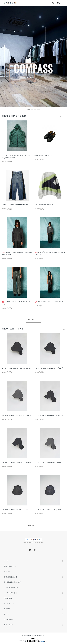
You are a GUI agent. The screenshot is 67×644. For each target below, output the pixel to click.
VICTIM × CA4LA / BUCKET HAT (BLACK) (16, 510)
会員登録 (7, 609)
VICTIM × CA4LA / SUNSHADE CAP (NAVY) (16, 462)
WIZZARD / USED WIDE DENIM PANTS (15, 205)
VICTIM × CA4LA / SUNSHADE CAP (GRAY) (49, 462)
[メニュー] (64, 3)
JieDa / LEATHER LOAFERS (44, 155)
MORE (31, 320)
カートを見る (8, 619)
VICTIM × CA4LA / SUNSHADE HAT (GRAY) (16, 415)
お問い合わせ (8, 625)
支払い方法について (11, 577)
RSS (6, 598)
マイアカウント (9, 603)
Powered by (33, 640)
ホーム (6, 561)
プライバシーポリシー (11, 587)
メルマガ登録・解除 (11, 593)
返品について (8, 572)
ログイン (7, 614)
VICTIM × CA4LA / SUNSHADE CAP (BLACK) (49, 415)
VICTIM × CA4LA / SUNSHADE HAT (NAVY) (49, 368)
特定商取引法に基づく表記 (13, 582)
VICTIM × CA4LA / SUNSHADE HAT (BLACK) (17, 368)
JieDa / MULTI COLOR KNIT (44, 205)
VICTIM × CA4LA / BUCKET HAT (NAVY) (48, 510)
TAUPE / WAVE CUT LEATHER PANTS (49, 302)
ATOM (10, 598)
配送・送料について (11, 566)
